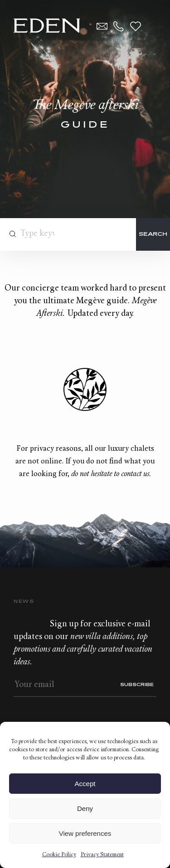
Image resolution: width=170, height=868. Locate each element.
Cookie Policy (59, 855)
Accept (85, 784)
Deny (85, 808)
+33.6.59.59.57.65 (119, 26)
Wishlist (136, 26)
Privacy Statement (102, 855)
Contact (102, 26)
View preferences (85, 833)
